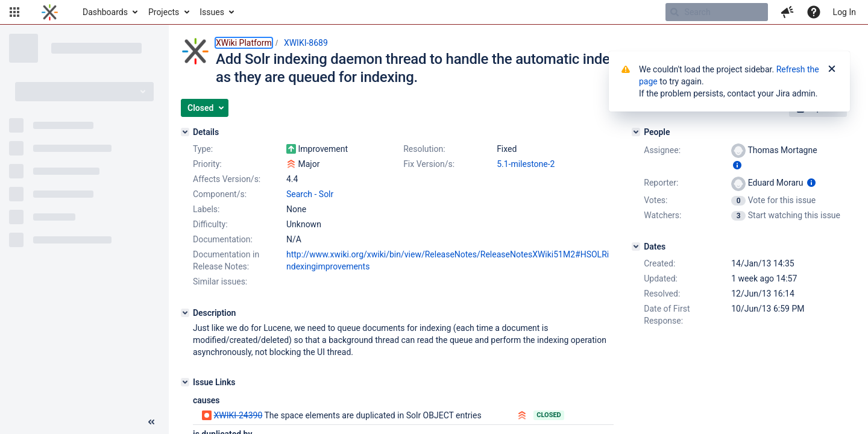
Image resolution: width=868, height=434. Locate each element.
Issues (212, 12)
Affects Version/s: (227, 179)
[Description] (185, 313)
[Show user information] (737, 165)
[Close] (832, 69)
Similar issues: (220, 281)
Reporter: (661, 183)
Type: (203, 149)
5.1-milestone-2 (526, 164)
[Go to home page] (50, 12)
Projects (164, 12)
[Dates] (636, 247)
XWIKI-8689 (306, 43)
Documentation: (223, 239)
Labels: (206, 209)
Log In (844, 12)
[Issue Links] (185, 382)
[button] (14, 12)
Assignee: (662, 150)
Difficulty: (210, 224)
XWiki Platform (244, 43)
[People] (636, 132)
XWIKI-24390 (238, 415)
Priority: (207, 164)
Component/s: (220, 194)
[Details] (185, 132)
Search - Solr (310, 194)
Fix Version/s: (429, 164)
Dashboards (105, 12)
